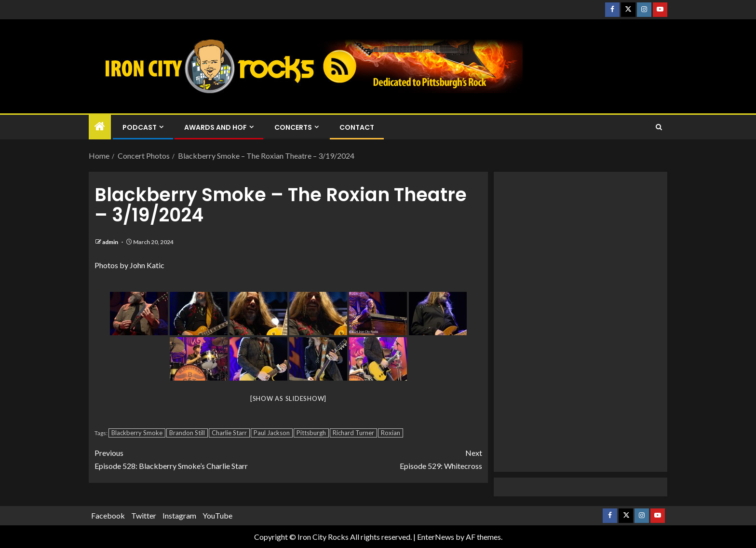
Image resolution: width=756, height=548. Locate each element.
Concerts (293, 127)
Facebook (108, 515)
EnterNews (436, 537)
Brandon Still (187, 433)
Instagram (179, 515)
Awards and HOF (216, 127)
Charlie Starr (229, 433)
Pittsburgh (311, 433)
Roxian (391, 433)
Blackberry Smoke (137, 433)
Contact (357, 127)
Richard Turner (353, 433)
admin (111, 242)
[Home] (100, 127)
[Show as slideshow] (288, 398)
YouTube (217, 515)
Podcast (140, 127)
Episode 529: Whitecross (385, 458)
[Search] (659, 127)
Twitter (144, 515)
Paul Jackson (272, 433)
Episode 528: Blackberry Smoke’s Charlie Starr (191, 458)
